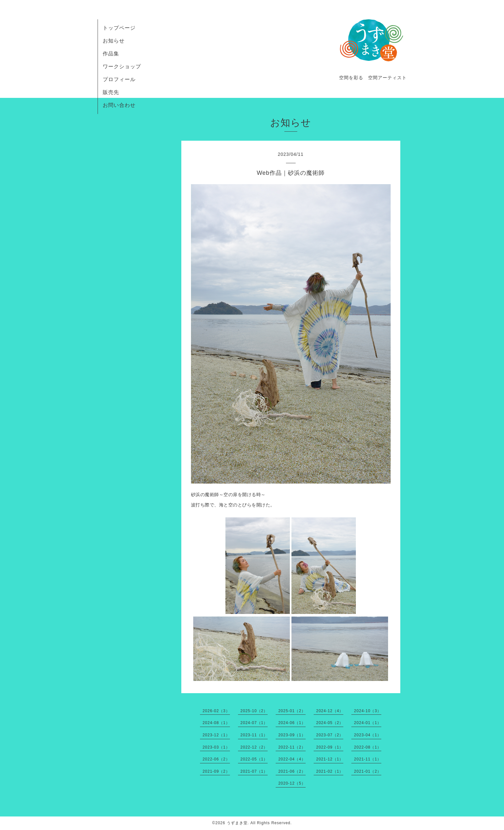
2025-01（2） (292, 711)
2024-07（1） (254, 723)
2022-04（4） (292, 759)
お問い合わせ (119, 105)
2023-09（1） (292, 735)
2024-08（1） (216, 723)
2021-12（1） (330, 759)
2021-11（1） (368, 759)
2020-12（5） (292, 783)
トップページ (119, 28)
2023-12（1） (216, 735)
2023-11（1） (254, 735)
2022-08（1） (368, 747)
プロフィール (119, 79)
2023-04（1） (368, 735)
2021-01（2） (368, 771)
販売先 (111, 92)
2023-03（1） (216, 747)
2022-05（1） (254, 759)
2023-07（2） (330, 735)
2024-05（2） (330, 723)
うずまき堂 (237, 823)
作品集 (111, 54)
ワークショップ (122, 66)
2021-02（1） (330, 771)
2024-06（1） (292, 723)
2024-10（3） (368, 711)
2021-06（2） (292, 771)
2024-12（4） (330, 711)
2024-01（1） (368, 723)
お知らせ (114, 41)
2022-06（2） (216, 759)
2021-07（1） (254, 771)
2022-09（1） (330, 747)
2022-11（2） (292, 747)
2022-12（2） (254, 747)
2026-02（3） (216, 711)
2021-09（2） (216, 771)
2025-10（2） (254, 711)
